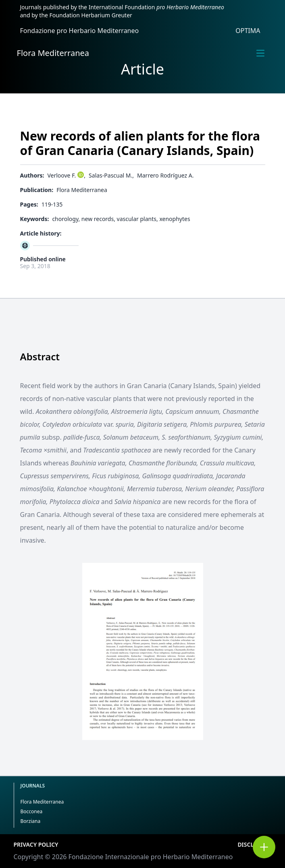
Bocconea (32, 811)
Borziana (31, 821)
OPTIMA (248, 31)
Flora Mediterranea (53, 53)
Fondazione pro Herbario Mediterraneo (80, 31)
